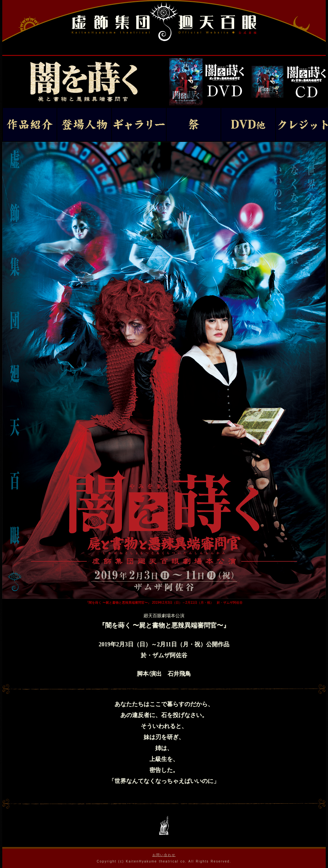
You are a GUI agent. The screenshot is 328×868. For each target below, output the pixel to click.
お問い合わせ (164, 855)
